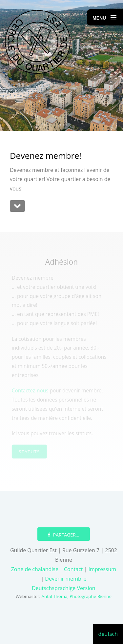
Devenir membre (66, 579)
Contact (74, 569)
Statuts (30, 451)
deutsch (108, 634)
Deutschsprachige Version (64, 588)
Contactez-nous (30, 391)
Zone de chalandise (35, 569)
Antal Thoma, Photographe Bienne (77, 596)
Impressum (102, 569)
